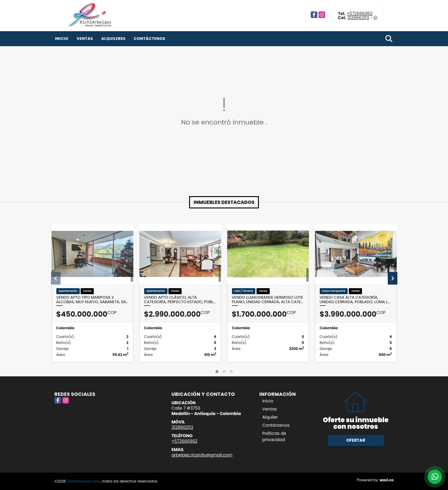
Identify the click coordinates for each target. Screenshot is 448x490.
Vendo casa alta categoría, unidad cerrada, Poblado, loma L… (355, 300)
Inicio (62, 39)
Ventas (85, 39)
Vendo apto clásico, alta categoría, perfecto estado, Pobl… (180, 300)
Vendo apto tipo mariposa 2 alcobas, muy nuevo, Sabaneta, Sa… (92, 300)
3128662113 (358, 18)
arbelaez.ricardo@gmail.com (202, 455)
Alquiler (270, 417)
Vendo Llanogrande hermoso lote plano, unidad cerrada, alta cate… (268, 300)
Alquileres (113, 39)
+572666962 (359, 13)
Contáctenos (149, 39)
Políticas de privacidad (274, 436)
